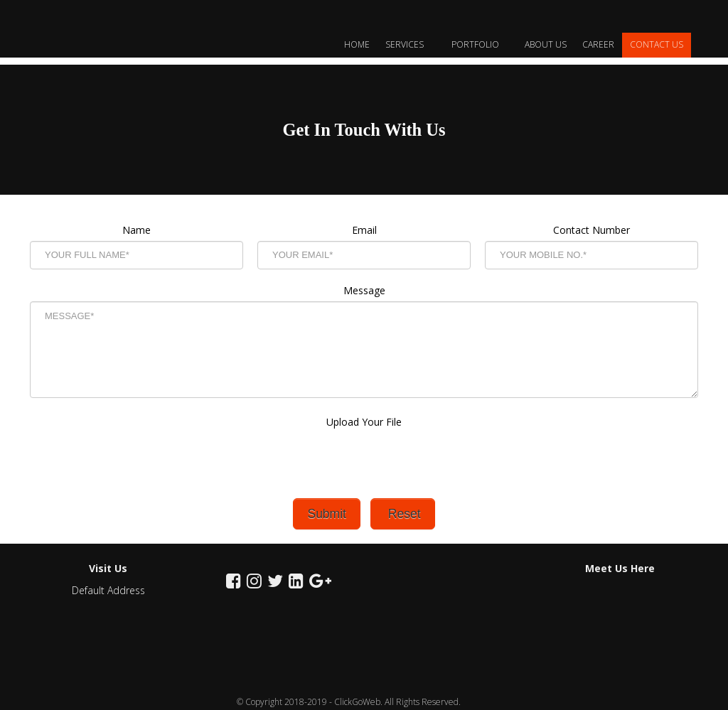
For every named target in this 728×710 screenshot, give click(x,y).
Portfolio (480, 44)
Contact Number (591, 230)
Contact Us (657, 44)
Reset (403, 514)
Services (411, 44)
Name (136, 230)
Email (364, 230)
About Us (546, 44)
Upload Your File (364, 436)
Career (598, 44)
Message (364, 290)
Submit (326, 514)
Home (357, 44)
